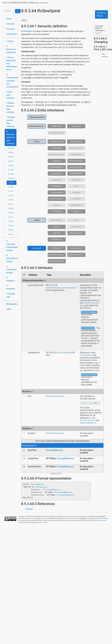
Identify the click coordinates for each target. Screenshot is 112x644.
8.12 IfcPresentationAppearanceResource (12, 196)
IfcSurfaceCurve (57, 239)
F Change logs (11, 295)
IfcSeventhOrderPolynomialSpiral (77, 255)
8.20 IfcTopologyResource (12, 230)
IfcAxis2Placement (55, 434)
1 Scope (10, 41)
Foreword (11, 29)
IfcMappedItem (57, 126)
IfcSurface (57, 205)
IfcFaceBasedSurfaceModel (77, 161)
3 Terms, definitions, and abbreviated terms (11, 64)
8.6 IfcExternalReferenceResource (12, 170)
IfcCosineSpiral (76, 248)
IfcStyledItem (76, 126)
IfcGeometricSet (57, 173)
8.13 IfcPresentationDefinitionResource (12, 200)
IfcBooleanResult (76, 142)
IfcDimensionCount (55, 396)
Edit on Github (101, 14)
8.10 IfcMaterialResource (12, 187)
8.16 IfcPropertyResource (12, 213)
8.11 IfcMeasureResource (12, 191)
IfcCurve (37, 142)
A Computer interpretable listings (11, 246)
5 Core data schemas (10, 95)
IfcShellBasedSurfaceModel (57, 199)
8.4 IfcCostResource (12, 161)
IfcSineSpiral (27, 31)
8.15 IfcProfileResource (12, 208)
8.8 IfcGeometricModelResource (12, 178)
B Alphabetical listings (11, 258)
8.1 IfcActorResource (12, 148)
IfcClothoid (57, 248)
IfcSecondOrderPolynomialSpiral (57, 255)
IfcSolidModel (76, 199)
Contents (10, 24)
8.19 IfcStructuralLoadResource (12, 226)
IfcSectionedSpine (57, 192)
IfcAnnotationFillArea (57, 142)
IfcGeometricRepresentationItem (37, 126)
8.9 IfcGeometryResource (13, 183)
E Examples (11, 287)
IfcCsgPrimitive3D (76, 154)
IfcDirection (57, 161)
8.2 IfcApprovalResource (12, 152)
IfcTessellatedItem (76, 205)
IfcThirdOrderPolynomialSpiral (57, 261)
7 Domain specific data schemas (11, 122)
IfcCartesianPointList (76, 148)
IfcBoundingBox (57, 148)
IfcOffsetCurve (76, 227)
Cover (9, 19)
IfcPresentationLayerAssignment (61, 288)
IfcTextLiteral (57, 211)
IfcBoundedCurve (57, 220)
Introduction (11, 34)
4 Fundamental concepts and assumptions (11, 81)
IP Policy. (45, 523)
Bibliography (11, 304)
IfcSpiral (37, 220)
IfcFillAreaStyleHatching (57, 167)
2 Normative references (11, 49)
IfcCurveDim (87, 403)
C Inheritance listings (11, 269)
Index (9, 309)
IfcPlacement (76, 180)
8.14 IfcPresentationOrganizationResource (12, 204)
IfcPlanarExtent (57, 186)
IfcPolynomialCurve (76, 233)
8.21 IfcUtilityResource (12, 234)
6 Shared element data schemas (10, 108)
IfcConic (76, 220)
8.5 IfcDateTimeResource (12, 165)
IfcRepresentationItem (37, 117)
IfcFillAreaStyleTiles (76, 167)
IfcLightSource (57, 180)
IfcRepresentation (92, 303)
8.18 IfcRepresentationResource (12, 221)
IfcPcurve (57, 233)
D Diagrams (11, 279)
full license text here (100, 521)
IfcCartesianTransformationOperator (57, 154)
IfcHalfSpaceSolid (76, 173)
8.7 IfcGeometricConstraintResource (12, 174)
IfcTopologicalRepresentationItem (57, 133)
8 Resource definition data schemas (10, 137)
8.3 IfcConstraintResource (12, 157)
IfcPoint (76, 186)
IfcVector (76, 211)
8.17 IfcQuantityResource (12, 217)
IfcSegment (76, 192)
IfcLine (57, 227)
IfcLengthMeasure (54, 451)
